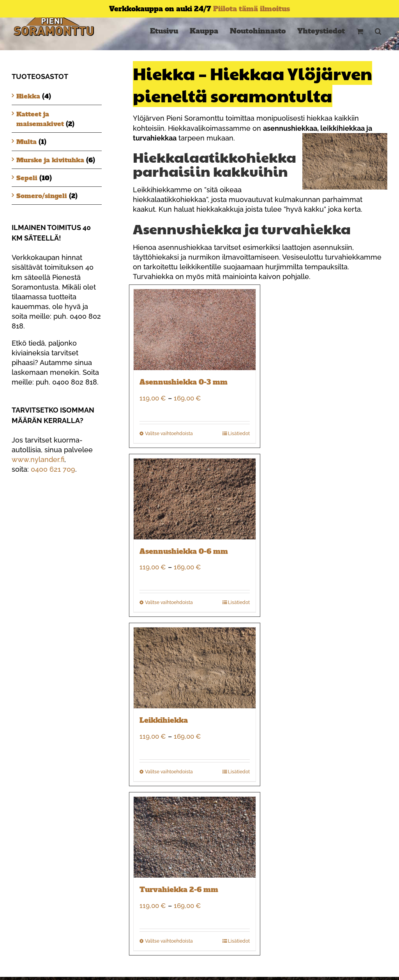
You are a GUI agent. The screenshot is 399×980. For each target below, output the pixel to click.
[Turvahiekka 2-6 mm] (194, 837)
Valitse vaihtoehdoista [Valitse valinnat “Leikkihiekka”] (169, 772)
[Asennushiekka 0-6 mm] (194, 499)
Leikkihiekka (164, 720)
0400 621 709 (53, 469)
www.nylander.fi (38, 459)
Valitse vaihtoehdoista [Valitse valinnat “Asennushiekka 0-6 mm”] (169, 602)
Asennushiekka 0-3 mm (184, 382)
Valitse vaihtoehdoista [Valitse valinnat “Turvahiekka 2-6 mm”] (169, 941)
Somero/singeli (42, 196)
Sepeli (27, 178)
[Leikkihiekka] (194, 668)
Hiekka (28, 96)
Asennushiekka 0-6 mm (184, 551)
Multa (26, 142)
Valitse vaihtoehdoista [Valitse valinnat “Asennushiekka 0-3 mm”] (169, 434)
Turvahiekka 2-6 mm (179, 890)
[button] (378, 31)
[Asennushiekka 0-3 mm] (194, 330)
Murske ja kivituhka (50, 160)
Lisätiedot (239, 434)
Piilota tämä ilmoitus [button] (252, 9)
